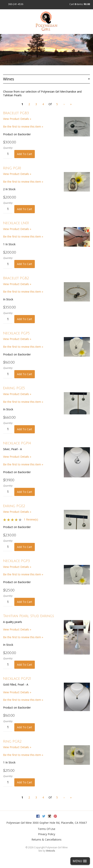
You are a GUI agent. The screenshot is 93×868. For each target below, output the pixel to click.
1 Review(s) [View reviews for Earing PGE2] (31, 519)
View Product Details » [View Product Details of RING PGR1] (17, 174)
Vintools (50, 851)
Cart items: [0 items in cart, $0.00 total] (80, 4)
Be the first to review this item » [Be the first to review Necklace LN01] (23, 236)
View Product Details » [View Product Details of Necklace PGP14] (17, 457)
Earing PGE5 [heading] (14, 388)
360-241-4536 (16, 4)
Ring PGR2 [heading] (12, 741)
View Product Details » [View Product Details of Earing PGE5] (17, 394)
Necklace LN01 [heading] (16, 223)
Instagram (49, 816)
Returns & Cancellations (46, 839)
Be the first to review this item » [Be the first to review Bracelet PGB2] (23, 292)
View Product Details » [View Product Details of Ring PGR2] (17, 747)
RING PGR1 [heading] (12, 168)
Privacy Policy (47, 834)
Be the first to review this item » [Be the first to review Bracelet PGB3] (23, 126)
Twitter (44, 816)
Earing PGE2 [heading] (14, 506)
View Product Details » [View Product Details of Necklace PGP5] (17, 339)
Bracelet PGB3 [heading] (16, 113)
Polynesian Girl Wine (19, 823)
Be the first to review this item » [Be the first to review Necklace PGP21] (23, 700)
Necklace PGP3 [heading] (17, 561)
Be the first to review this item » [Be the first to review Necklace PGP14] (23, 464)
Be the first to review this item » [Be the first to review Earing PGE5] (23, 402)
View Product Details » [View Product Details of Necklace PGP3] (17, 567)
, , (60, 823)
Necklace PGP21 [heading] (17, 679)
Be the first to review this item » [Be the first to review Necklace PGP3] (23, 574)
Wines (9, 79)
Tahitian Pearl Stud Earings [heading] (29, 616)
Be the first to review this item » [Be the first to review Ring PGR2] (23, 755)
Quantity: (8, 148)
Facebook (38, 816)
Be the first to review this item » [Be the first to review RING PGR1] (23, 182)
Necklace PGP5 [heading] (16, 333)
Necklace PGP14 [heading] (17, 443)
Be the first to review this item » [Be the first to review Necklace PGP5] (23, 347)
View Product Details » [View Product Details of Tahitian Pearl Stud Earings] (17, 629)
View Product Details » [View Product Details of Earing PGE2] (17, 512)
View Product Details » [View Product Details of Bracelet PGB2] (17, 284)
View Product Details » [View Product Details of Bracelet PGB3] (17, 119)
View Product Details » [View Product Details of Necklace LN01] (17, 229)
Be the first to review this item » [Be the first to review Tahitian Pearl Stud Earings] (23, 637)
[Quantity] (8, 154)
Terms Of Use (46, 829)
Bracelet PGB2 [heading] (16, 278)
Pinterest (55, 816)
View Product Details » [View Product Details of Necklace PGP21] (17, 692)
